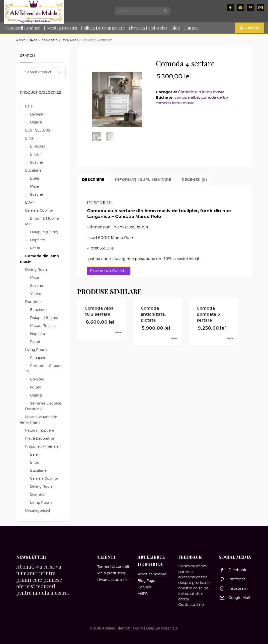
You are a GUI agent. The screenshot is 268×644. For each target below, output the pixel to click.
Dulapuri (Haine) (44, 232)
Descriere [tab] (93, 179)
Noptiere (37, 240)
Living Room (36, 350)
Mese (34, 186)
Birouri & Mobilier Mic (42, 221)
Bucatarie (33, 170)
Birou (30, 138)
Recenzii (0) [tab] (194, 179)
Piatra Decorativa (40, 438)
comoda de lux (215, 97)
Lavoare (37, 114)
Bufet (35, 178)
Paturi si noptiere (39, 430)
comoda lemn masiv (175, 103)
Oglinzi (36, 122)
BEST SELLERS (38, 130)
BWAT (30, 202)
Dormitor (33, 301)
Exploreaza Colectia (109, 271)
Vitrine (36, 293)
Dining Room (37, 269)
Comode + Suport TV (43, 368)
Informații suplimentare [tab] (143, 179)
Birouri (36, 154)
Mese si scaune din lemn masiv (39, 419)
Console (37, 379)
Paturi (35, 248)
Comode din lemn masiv (201, 92)
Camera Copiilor (39, 210)
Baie (29, 106)
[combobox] (143, 11)
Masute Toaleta (43, 326)
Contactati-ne (191, 605)
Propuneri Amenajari (43, 446)
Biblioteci (38, 146)
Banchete (38, 309)
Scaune (36, 162)
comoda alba (187, 97)
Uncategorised (38, 510)
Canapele (38, 358)
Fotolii (35, 387)
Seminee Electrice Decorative (43, 406)
